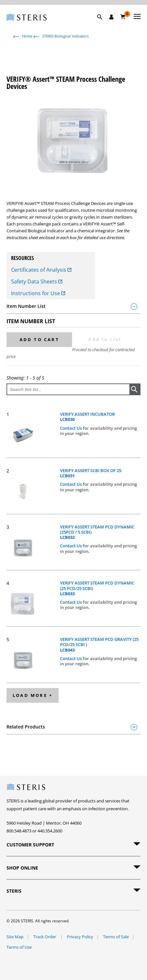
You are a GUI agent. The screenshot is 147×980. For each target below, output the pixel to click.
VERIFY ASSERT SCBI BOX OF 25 (91, 473)
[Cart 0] (123, 17)
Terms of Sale (116, 937)
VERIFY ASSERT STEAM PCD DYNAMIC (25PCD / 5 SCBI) (97, 532)
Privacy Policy (80, 937)
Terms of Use (19, 947)
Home (27, 36)
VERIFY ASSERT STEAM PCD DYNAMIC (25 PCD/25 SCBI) (97, 588)
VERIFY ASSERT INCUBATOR (87, 417)
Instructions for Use (38, 293)
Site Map (15, 937)
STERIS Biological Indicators (66, 36)
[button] (103, 24)
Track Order (45, 937)
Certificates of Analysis (41, 270)
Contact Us (71, 428)
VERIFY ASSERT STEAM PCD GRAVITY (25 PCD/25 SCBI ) (99, 645)
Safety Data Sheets (37, 281)
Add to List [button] (105, 339)
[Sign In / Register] (111, 17)
